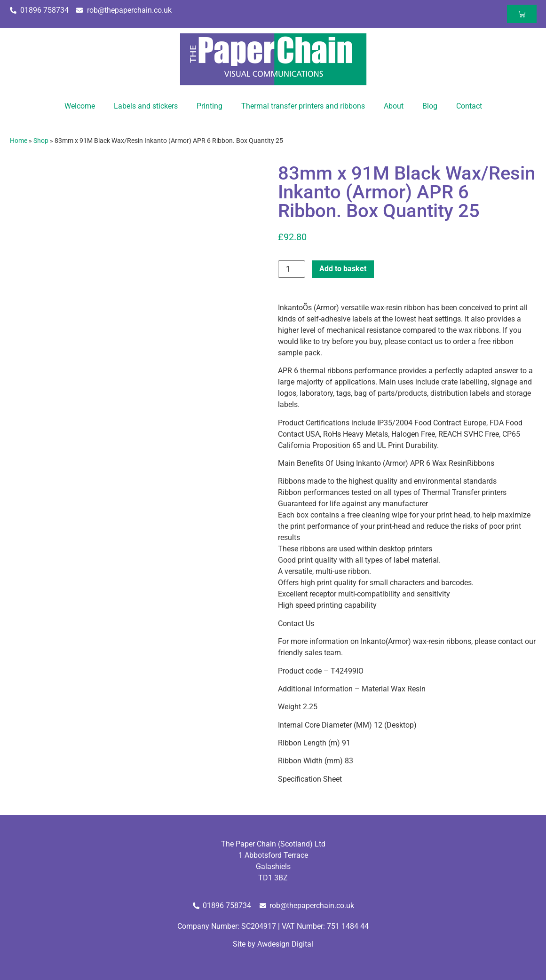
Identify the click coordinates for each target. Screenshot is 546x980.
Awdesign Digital (285, 944)
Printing (210, 106)
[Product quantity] (292, 269)
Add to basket (343, 269)
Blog (430, 106)
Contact (469, 106)
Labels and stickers (146, 106)
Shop (41, 141)
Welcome (80, 106)
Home (19, 141)
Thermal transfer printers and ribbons (303, 106)
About (394, 106)
